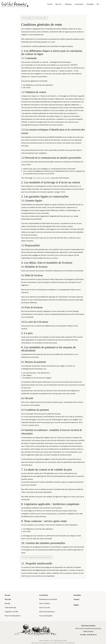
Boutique (68, 4)
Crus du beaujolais (46, 616)
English (76, 605)
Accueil (50, 4)
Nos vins (58, 4)
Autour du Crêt (45, 608)
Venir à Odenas (45, 603)
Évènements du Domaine (48, 599)
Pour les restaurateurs (13, 616)
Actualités (90, 4)
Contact (76, 599)
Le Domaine (44, 595)
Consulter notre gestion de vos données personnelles (37, 557)
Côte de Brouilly (10, 608)
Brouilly (8, 603)
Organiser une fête (12, 612)
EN (98, 4)
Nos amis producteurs (47, 612)
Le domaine (79, 4)
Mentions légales (27, 18)
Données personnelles (40, 18)
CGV (51, 640)
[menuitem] (50, 4)
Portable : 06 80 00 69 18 (88, 635)
